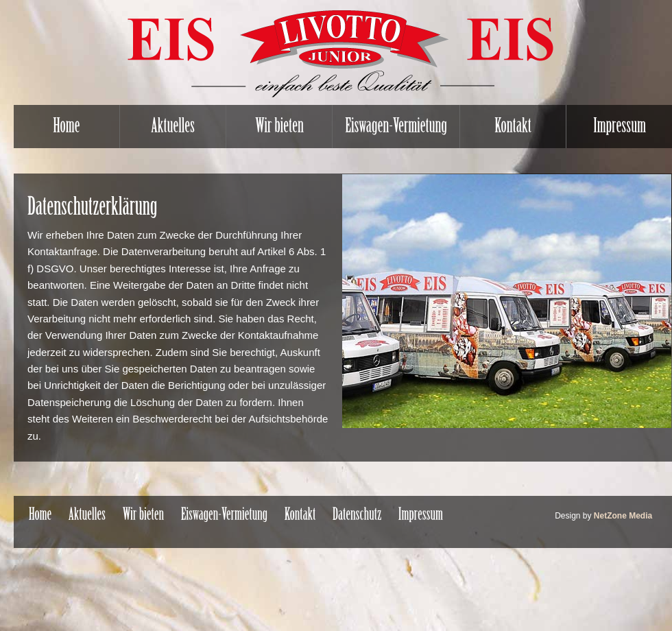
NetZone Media (623, 516)
